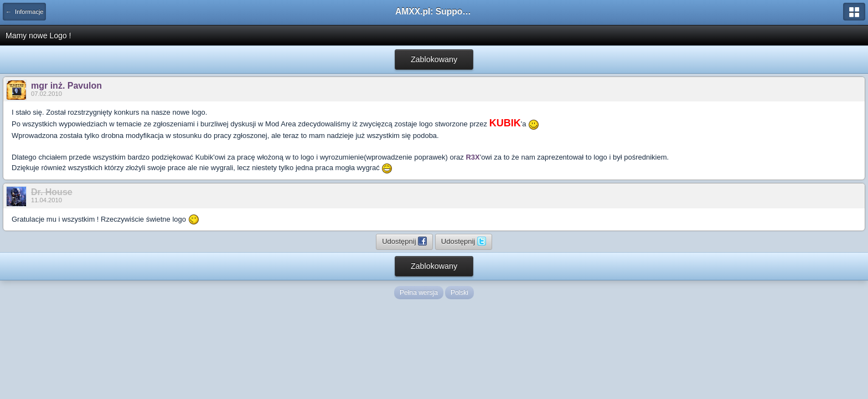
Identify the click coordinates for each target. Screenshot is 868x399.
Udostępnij (404, 241)
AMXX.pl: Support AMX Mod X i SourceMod (434, 11)
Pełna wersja (419, 293)
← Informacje (24, 12)
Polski (459, 293)
